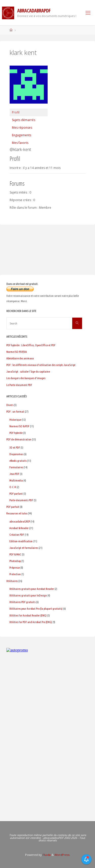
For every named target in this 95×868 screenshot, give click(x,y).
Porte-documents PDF (21, 500)
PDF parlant (16, 494)
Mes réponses (22, 128)
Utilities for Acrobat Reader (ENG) (28, 615)
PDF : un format (15, 411)
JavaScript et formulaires (24, 548)
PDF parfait (13, 507)
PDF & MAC (15, 554)
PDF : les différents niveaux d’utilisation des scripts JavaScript (41, 365)
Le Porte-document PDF (19, 385)
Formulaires (16, 467)
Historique (15, 420)
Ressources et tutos (17, 513)
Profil (16, 112)
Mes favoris (20, 143)
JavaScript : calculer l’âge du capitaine (28, 371)
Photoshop (15, 561)
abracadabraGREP (20, 521)
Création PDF (17, 535)
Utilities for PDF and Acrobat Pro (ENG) (31, 622)
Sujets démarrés (24, 120)
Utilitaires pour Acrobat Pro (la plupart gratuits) (36, 609)
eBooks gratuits (18, 461)
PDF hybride (16, 433)
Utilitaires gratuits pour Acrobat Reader (32, 589)
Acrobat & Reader (19, 528)
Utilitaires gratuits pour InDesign (28, 595)
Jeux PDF (14, 474)
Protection (15, 574)
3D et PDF (15, 447)
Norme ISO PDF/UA (17, 352)
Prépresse (15, 567)
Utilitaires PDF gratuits (22, 602)
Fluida (46, 855)
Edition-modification (21, 541)
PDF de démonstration (19, 439)
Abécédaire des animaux (20, 358)
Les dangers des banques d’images (26, 378)
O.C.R (13, 487)
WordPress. (62, 855)
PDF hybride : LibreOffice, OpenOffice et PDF (31, 345)
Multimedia (16, 480)
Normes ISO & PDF (19, 426)
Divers (10, 405)
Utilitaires (12, 581)
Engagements (22, 135)
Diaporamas (16, 454)
